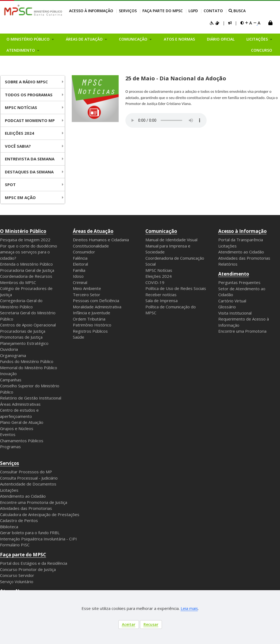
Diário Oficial (221, 39)
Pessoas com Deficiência (96, 300)
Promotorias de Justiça (21, 337)
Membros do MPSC (18, 282)
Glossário (227, 307)
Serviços (128, 11)
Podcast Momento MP (30, 120)
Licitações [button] (258, 39)
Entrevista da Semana (30, 159)
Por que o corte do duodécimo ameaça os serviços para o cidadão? (29, 252)
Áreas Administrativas (20, 404)
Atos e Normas (179, 39)
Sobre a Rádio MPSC (26, 82)
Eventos (8, 434)
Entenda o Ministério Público (26, 264)
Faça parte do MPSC (163, 11)
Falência (80, 258)
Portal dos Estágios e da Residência (34, 563)
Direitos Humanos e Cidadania (101, 240)
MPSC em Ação (20, 197)
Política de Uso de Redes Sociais (176, 288)
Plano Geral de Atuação (22, 422)
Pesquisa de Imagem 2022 (25, 240)
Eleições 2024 (19, 133)
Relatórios (228, 264)
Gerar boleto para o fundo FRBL (30, 533)
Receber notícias (161, 295)
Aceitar (129, 624)
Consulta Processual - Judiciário (29, 478)
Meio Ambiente (87, 288)
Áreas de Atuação (93, 231)
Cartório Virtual (232, 301)
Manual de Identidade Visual (171, 240)
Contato (213, 11)
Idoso (78, 276)
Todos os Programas (29, 95)
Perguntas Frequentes (239, 282)
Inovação (8, 374)
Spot (10, 184)
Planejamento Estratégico (24, 343)
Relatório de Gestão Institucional (31, 398)
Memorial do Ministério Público (29, 368)
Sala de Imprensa (162, 300)
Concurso (262, 50)
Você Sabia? (18, 146)
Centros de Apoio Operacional (28, 325)
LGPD (193, 11)
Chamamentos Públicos (22, 441)
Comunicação (161, 231)
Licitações (227, 246)
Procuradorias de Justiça (23, 331)
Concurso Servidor (17, 575)
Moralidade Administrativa (97, 307)
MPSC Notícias (159, 270)
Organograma (13, 355)
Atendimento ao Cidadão (241, 252)
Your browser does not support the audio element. (166, 120)
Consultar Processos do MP (26, 472)
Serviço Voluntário (17, 582)
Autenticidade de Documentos (28, 484)
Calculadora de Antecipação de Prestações (40, 514)
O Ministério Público (23, 231)
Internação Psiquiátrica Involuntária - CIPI (38, 539)
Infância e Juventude (92, 313)
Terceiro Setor (87, 295)
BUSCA (237, 11)
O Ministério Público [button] (29, 39)
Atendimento (234, 274)
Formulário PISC (15, 545)
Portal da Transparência (241, 240)
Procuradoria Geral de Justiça (27, 270)
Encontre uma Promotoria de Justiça (34, 502)
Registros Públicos (90, 331)
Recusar (151, 624)
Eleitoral (80, 264)
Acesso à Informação (91, 11)
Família (79, 270)
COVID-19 (155, 282)
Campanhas (11, 380)
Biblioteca (9, 527)
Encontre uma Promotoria (242, 331)
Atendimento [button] (21, 50)
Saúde (79, 337)
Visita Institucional (235, 313)
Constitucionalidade (91, 246)
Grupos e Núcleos (17, 428)
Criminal (80, 282)
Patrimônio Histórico (92, 325)
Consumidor (84, 252)
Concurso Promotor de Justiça (28, 569)
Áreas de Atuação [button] (85, 39)
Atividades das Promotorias (244, 258)
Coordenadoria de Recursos (26, 276)
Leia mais (189, 608)
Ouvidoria (9, 349)
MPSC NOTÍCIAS (21, 107)
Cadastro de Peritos (19, 520)
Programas (10, 447)
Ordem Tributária (89, 319)
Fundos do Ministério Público (27, 361)
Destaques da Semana (29, 172)
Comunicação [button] (134, 39)
